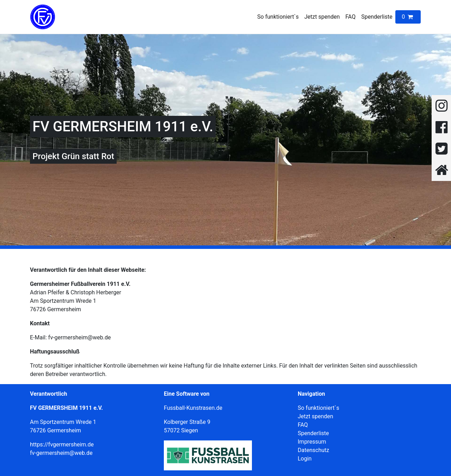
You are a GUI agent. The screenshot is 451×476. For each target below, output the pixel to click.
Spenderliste (377, 17)
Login (305, 459)
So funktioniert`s (278, 17)
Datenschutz (313, 450)
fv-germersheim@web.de (61, 453)
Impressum (312, 442)
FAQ (350, 17)
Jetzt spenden (322, 17)
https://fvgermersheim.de (62, 444)
